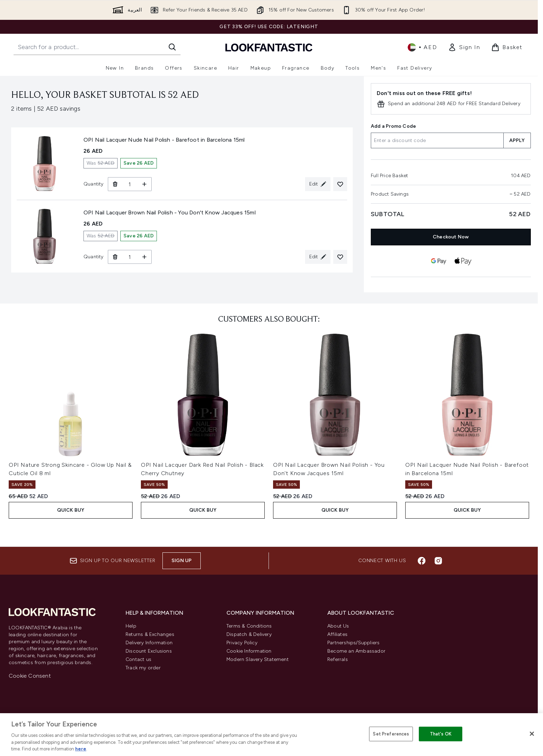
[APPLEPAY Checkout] (463, 261)
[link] (464, 47)
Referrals (338, 659)
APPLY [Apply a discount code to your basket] (517, 140)
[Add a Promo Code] (437, 140)
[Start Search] (172, 47)
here (81, 749)
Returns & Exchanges (150, 634)
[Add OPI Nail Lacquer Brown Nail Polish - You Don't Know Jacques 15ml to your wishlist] (340, 257)
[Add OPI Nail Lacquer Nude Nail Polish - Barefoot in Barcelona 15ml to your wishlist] (340, 184)
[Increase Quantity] (145, 184)
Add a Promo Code (393, 126)
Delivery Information (149, 643)
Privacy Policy (242, 643)
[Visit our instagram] (438, 561)
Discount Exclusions (149, 651)
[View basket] (507, 47)
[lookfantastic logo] (269, 47)
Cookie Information (249, 651)
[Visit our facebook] (422, 561)
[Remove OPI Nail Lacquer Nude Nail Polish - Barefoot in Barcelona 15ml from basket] (115, 184)
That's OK (441, 734)
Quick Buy (71, 510)
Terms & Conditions (249, 626)
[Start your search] (97, 47)
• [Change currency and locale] (422, 47)
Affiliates (337, 634)
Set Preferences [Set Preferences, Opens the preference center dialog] (391, 734)
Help (131, 626)
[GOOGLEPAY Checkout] (439, 261)
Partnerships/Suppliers (353, 643)
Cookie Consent (30, 676)
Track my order (143, 668)
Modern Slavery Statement (258, 659)
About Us (338, 626)
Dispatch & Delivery (249, 634)
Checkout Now (451, 237)
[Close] (532, 734)
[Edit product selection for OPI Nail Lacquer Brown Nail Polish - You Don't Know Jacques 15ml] (318, 257)
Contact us (138, 659)
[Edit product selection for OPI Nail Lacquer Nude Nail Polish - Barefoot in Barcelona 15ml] (318, 184)
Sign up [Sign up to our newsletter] (182, 561)
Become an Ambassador (356, 651)
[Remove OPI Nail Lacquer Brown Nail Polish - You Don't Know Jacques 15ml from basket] (115, 257)
